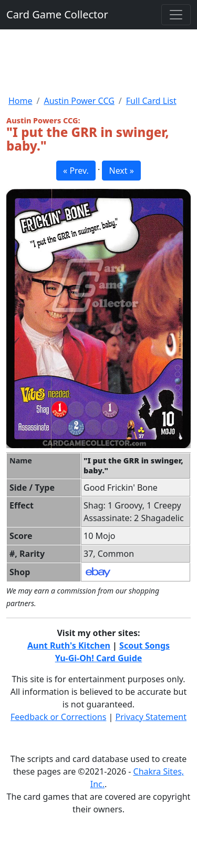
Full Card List (151, 101)
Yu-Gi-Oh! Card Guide (99, 658)
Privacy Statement (151, 717)
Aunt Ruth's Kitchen (69, 645)
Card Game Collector (57, 14)
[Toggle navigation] (176, 15)
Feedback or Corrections (58, 717)
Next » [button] (121, 171)
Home (20, 101)
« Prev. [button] (76, 171)
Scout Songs (144, 645)
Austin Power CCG (79, 101)
